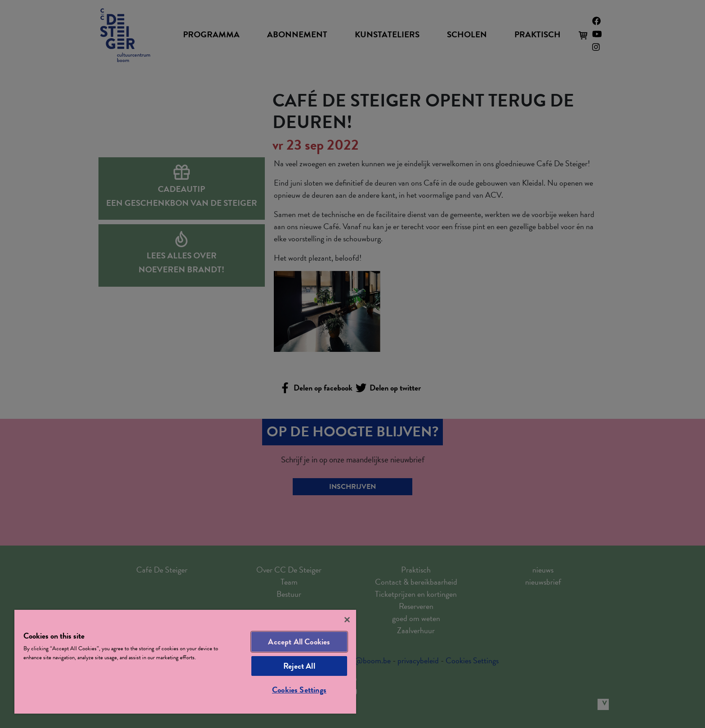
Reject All (299, 666)
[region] (185, 662)
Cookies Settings (299, 690)
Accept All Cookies (299, 641)
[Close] (347, 620)
